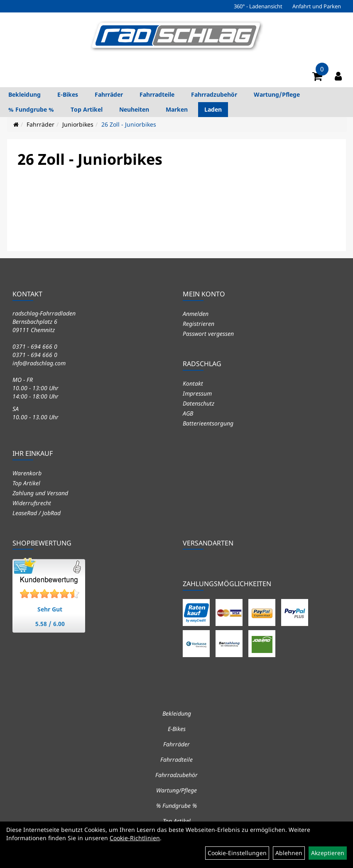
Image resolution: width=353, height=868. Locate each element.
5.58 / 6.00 (50, 624)
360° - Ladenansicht (258, 6)
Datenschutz (199, 403)
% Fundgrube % (31, 109)
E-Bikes (68, 94)
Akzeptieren (328, 853)
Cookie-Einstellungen (237, 853)
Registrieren (199, 324)
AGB (188, 413)
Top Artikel (87, 109)
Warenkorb (27, 473)
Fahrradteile (157, 94)
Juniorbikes (78, 124)
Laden (213, 109)
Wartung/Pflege (277, 94)
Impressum (197, 393)
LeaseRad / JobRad (37, 513)
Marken (177, 109)
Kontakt (193, 383)
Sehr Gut (50, 609)
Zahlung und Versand (40, 493)
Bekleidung (25, 94)
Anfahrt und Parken (317, 6)
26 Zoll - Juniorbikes (129, 124)
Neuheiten (134, 109)
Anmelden (196, 314)
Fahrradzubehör (214, 94)
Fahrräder (109, 94)
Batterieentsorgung (208, 423)
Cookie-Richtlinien (135, 838)
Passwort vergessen (208, 334)
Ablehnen (289, 853)
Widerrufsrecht (32, 503)
